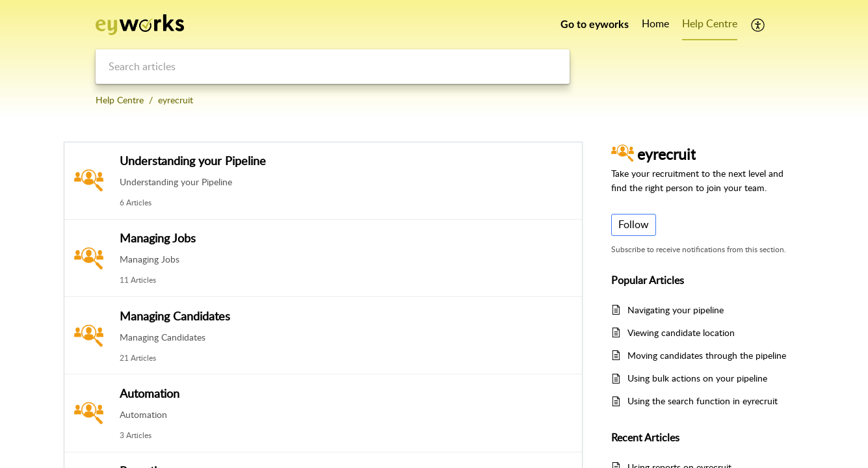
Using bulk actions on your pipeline (697, 378)
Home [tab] (655, 23)
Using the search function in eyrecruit (703, 401)
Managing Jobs (158, 238)
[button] (758, 25)
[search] (333, 67)
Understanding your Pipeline (193, 161)
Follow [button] (634, 224)
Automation (150, 393)
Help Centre (120, 100)
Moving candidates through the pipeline (707, 355)
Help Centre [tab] (710, 23)
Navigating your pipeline (676, 310)
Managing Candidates (175, 316)
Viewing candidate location (681, 332)
